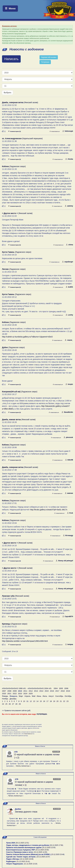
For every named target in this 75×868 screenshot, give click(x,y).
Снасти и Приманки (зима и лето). (20, 852)
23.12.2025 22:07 (43, 857)
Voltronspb (68, 131)
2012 (31, 691)
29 (20, 704)
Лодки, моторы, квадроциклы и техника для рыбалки (28, 845)
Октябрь (68, 696)
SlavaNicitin (67, 412)
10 (24, 701)
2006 (66, 688)
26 (10, 704)
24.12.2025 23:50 (42, 850)
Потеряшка (45, 62)
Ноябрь (5, 699)
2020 (4, 694)
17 (48, 701)
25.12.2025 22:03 (49, 848)
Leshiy (69, 315)
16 (44, 701)
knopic (69, 384)
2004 (56, 688)
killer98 (69, 460)
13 (34, 701)
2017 (57, 691)
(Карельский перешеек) (22, 138)
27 (13, 704)
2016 (52, 691)
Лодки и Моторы (13, 859)
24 (3, 704)
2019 (68, 691)
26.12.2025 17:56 (56, 845)
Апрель (27, 696)
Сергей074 (68, 617)
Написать (11, 59)
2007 (4, 691)
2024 (25, 694)
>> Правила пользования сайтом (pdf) (16, 711)
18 (51, 701)
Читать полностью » (23, 766)
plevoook (68, 437)
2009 (15, 691)
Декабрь (13, 699)
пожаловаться (55, 131)
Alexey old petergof (64, 561)
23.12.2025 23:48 (58, 854)
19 (54, 701)
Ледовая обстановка (49, 57)
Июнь (39, 696)
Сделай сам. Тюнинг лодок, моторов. (21, 857)
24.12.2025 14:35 (40, 852)
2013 (36, 691)
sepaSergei (68, 262)
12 (31, 701)
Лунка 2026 (11, 843)
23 (68, 701)
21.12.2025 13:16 (30, 864)
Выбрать (8, 93)
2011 (25, 691)
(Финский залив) (20, 102)
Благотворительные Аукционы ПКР (20, 850)
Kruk (70, 513)
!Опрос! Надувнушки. (15, 864)
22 (64, 701)
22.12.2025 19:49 (27, 859)
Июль (45, 696)
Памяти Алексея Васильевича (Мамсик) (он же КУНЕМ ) (28, 854)
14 (37, 701)
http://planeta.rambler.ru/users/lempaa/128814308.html (25, 641)
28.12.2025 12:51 (22, 843)
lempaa (69, 644)
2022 (15, 694)
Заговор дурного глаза (26, 812)
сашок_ (69, 340)
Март (21, 696)
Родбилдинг (11, 861)
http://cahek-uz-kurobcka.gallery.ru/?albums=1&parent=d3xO (27, 337)
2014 (41, 691)
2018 (63, 691)
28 (16, 704)
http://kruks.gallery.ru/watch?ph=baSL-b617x (49, 510)
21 (61, 701)
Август (51, 696)
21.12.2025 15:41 (23, 861)
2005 (61, 688)
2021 (9, 694)
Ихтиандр (68, 535)
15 (41, 701)
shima (69, 245)
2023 (20, 694)
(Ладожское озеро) (14, 166)
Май (34, 696)
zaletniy (69, 206)
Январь (5, 696)
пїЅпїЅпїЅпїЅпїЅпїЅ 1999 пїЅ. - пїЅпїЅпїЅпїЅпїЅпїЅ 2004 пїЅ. (27, 688)
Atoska (69, 159)
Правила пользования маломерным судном (24, 848)
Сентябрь (59, 696)
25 (6, 704)
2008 (9, 691)
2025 (31, 694)
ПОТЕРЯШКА (42, 714)
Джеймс (18, 809)
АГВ (16, 752)
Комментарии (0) (15, 131)
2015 (47, 691)
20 (57, 701)
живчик (69, 493)
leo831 (69, 287)
